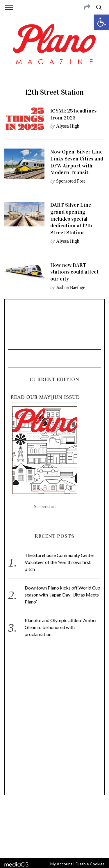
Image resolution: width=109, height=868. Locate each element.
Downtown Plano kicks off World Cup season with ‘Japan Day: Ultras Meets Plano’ (62, 595)
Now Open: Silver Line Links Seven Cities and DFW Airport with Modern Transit (77, 162)
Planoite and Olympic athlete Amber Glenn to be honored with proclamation (61, 627)
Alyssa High (68, 126)
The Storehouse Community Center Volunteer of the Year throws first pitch (60, 562)
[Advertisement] (54, 725)
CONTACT (28, 816)
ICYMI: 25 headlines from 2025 (73, 114)
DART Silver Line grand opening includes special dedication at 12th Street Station (71, 219)
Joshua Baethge (71, 287)
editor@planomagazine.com (55, 830)
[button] (101, 22)
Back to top (54, 846)
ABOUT (11, 816)
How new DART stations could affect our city (74, 272)
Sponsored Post (70, 181)
